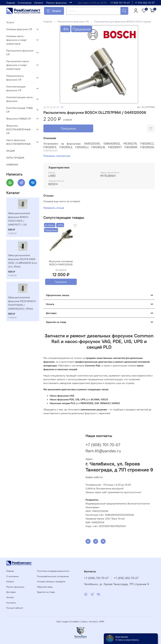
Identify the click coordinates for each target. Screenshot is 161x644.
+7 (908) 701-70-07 (103, 445)
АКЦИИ (11, 151)
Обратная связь (45, 587)
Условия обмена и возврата (51, 582)
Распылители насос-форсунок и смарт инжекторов (18, 65)
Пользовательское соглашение (53, 576)
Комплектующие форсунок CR (16, 88)
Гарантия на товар (46, 592)
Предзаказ (68, 128)
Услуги (10, 22)
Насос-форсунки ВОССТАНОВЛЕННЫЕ (19, 142)
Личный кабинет (15, 608)
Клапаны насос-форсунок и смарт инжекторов (17, 40)
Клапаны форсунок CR (19, 29)
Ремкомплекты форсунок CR (15, 78)
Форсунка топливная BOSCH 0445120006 (61, 263)
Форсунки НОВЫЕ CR (19, 119)
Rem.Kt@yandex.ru (103, 451)
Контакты (11, 603)
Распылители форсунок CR (73, 22)
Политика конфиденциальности (53, 571)
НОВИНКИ (12, 165)
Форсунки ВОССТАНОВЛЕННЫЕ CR (19, 129)
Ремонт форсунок (56, 3)
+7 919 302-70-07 (145, 3)
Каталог (39, 3)
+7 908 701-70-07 (120, 3)
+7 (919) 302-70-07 (126, 578)
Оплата (10, 597)
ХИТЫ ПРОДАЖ (15, 158)
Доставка (11, 592)
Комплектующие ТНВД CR (19, 110)
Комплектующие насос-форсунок (20, 99)
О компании (25, 3)
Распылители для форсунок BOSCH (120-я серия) (123, 22)
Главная (11, 3)
